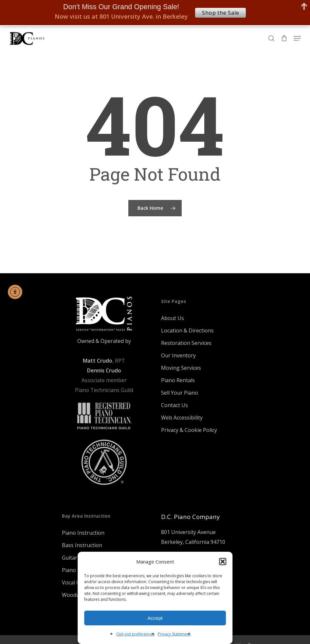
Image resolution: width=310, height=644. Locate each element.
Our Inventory (178, 355)
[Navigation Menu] (297, 38)
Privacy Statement (174, 634)
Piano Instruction (83, 533)
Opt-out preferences (135, 634)
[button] (223, 562)
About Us (173, 318)
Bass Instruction (82, 545)
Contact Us (174, 405)
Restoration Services (186, 343)
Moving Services (181, 368)
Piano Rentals (178, 380)
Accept (155, 618)
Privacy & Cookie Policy (189, 430)
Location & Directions (187, 331)
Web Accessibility (182, 418)
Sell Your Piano (180, 393)
